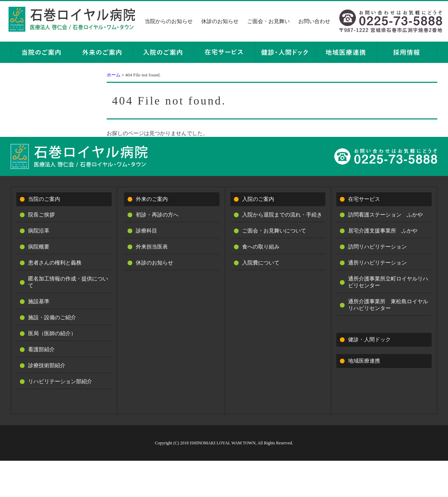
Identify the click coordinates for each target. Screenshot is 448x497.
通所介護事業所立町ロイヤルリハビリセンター (388, 282)
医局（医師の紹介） (52, 333)
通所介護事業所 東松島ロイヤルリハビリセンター (388, 305)
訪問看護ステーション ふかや (385, 215)
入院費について (261, 263)
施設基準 (39, 301)
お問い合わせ (314, 21)
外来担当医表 (152, 247)
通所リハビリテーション (377, 263)
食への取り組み (261, 247)
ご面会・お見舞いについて (274, 231)
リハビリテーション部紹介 (60, 381)
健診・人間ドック (369, 340)
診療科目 (146, 231)
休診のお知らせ (220, 21)
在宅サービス (364, 199)
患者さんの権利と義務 (55, 263)
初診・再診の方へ (157, 215)
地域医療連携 (364, 361)
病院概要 (39, 247)
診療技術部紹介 (47, 365)
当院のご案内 (44, 199)
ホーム (114, 75)
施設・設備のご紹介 (52, 317)
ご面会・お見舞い (268, 21)
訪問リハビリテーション (377, 247)
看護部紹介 (41, 349)
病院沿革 (39, 231)
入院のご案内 (258, 199)
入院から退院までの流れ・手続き (282, 215)
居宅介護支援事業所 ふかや (383, 231)
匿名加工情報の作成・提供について (68, 282)
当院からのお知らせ (169, 21)
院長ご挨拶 (41, 215)
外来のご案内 (152, 199)
